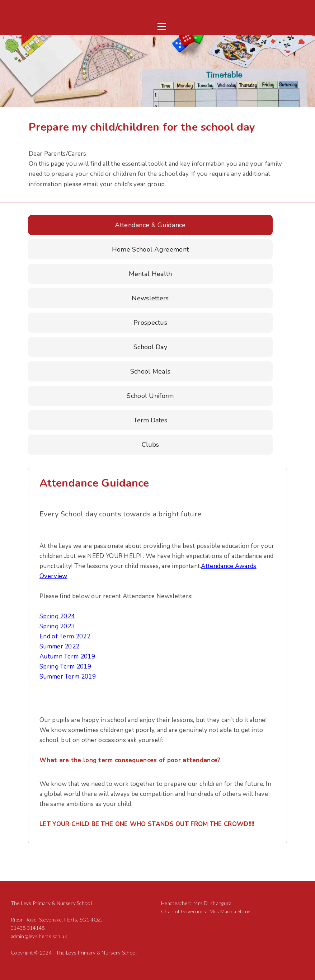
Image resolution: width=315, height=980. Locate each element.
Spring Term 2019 (65, 667)
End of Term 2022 (65, 636)
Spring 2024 (57, 616)
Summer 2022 (59, 646)
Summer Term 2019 (68, 677)
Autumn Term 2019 (67, 657)
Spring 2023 (57, 626)
